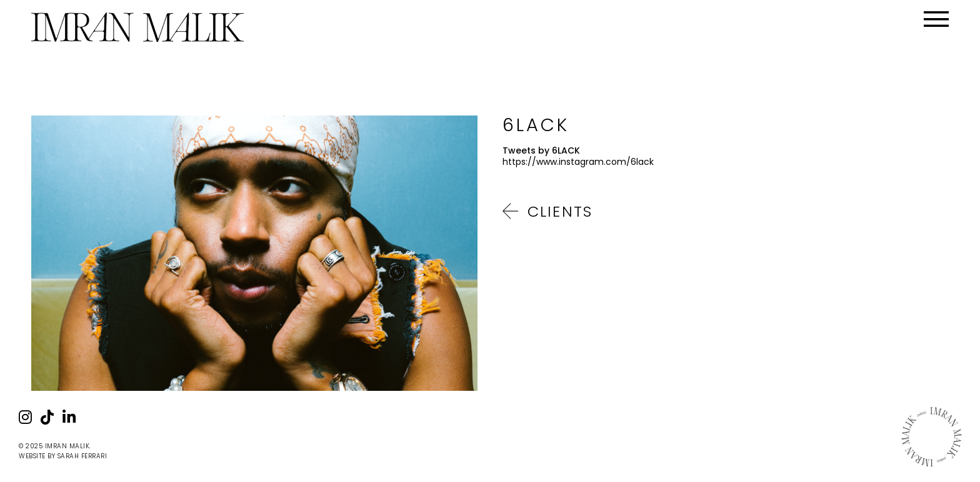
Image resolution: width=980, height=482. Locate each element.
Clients (560, 211)
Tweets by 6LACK (541, 150)
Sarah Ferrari (82, 456)
